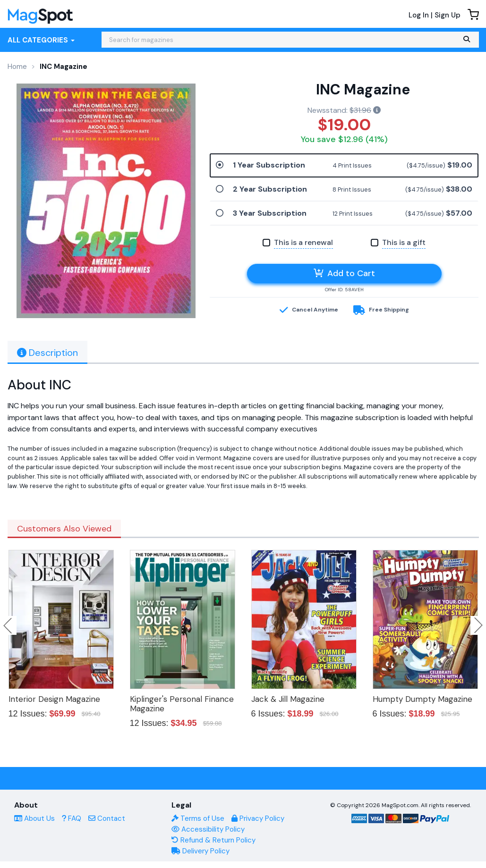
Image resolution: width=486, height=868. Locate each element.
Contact (107, 818)
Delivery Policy (200, 851)
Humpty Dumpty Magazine (422, 699)
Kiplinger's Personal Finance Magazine (182, 704)
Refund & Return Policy (213, 840)
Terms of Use (198, 818)
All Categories (41, 40)
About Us (34, 818)
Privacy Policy (258, 818)
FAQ (72, 818)
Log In (419, 15)
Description (47, 353)
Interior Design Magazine (54, 699)
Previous (9, 625)
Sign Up (448, 15)
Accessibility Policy (208, 829)
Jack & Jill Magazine (288, 699)
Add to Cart (344, 273)
